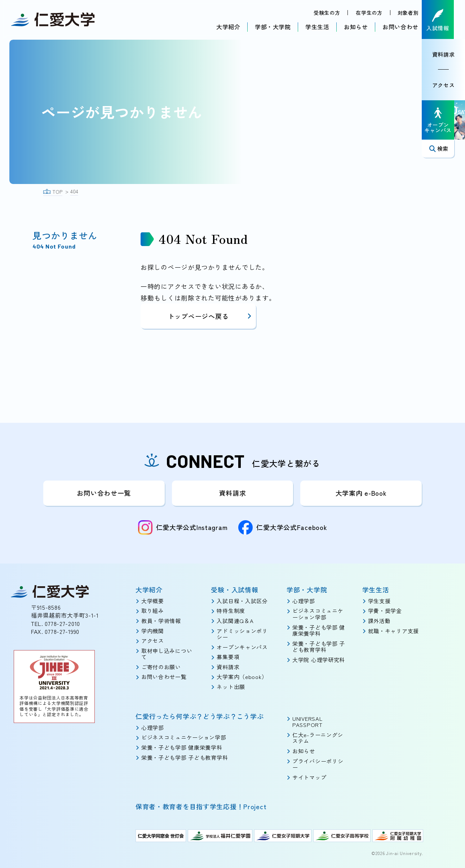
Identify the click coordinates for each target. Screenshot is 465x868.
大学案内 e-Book (361, 493)
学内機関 (153, 630)
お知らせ (356, 27)
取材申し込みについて (167, 654)
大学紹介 (228, 27)
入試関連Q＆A (235, 621)
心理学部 (304, 601)
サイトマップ (309, 777)
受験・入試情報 (234, 589)
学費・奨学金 (385, 611)
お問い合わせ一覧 (104, 493)
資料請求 (449, 55)
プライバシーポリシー (318, 764)
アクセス (449, 86)
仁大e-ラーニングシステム (318, 738)
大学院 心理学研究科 (319, 660)
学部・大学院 (273, 27)
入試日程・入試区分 (242, 601)
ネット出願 (231, 687)
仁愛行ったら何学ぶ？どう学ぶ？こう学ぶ (200, 716)
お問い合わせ (400, 27)
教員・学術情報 (161, 621)
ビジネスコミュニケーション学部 (318, 614)
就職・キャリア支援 (393, 630)
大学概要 (153, 601)
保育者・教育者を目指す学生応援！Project (201, 806)
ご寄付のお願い (161, 667)
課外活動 (379, 621)
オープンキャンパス (242, 647)
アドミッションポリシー (242, 634)
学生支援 (379, 601)
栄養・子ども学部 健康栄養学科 (319, 630)
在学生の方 (369, 13)
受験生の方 (326, 13)
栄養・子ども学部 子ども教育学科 (319, 647)
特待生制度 (231, 611)
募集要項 (228, 657)
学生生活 (317, 27)
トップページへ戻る (210, 316)
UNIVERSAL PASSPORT (307, 721)
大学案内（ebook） (242, 677)
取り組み (153, 611)
